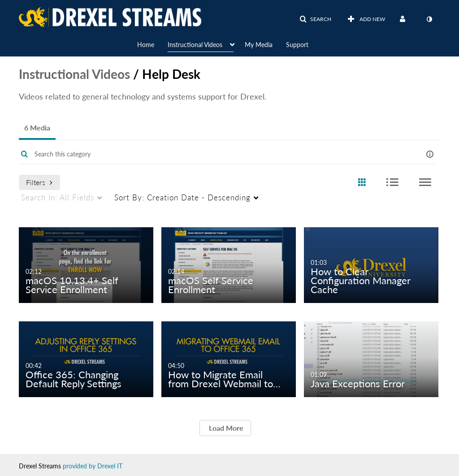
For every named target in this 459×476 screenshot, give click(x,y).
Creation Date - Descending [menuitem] (182, 197)
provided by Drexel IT (93, 466)
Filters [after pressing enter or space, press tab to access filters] (39, 182)
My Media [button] (259, 45)
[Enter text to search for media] (211, 154)
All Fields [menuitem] (58, 197)
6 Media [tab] (37, 128)
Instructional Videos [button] (195, 45)
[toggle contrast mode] (429, 19)
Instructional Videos (74, 74)
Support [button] (297, 45)
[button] (315, 19)
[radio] (362, 183)
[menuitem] (152, 44)
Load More (225, 428)
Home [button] (146, 45)
